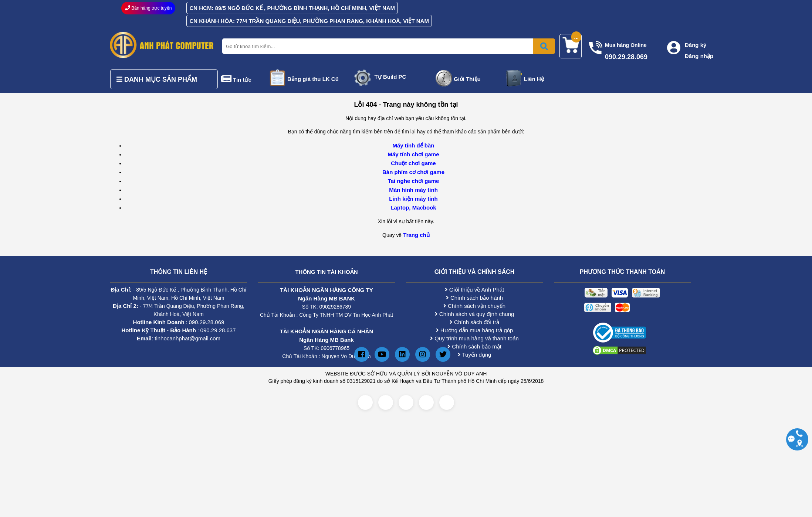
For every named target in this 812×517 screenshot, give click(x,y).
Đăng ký (696, 45)
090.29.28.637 (218, 330)
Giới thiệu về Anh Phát (475, 290)
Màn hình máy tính (413, 190)
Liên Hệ (534, 79)
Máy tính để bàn (414, 145)
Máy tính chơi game (413, 154)
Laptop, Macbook (413, 208)
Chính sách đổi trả (474, 322)
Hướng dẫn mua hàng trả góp (475, 330)
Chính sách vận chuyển (474, 306)
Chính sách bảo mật (474, 346)
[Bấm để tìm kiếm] (544, 46)
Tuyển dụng (475, 355)
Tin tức (242, 80)
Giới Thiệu (467, 79)
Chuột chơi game (413, 163)
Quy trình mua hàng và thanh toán (474, 338)
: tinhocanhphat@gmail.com (179, 338)
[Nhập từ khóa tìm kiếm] (387, 46)
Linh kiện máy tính (413, 199)
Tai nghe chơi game (414, 181)
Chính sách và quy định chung (475, 314)
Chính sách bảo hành (474, 298)
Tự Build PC (390, 77)
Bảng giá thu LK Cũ (313, 79)
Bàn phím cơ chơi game (413, 172)
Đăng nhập (699, 56)
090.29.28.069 (206, 322)
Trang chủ (416, 235)
